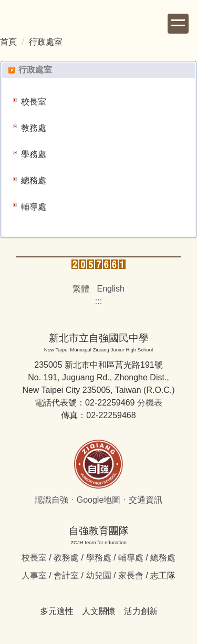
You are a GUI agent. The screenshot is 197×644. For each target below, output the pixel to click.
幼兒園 (99, 575)
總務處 (34, 180)
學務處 (34, 154)
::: (98, 301)
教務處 (34, 128)
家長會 (131, 575)
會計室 (66, 575)
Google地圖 (99, 500)
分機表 (150, 403)
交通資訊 (146, 500)
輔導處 (34, 207)
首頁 (8, 42)
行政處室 (46, 42)
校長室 (34, 102)
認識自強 (51, 500)
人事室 (34, 575)
